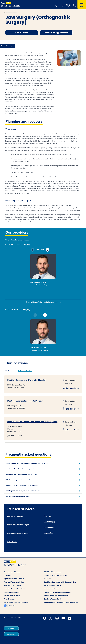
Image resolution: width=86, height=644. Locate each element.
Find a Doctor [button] (22, 33)
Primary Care (49, 527)
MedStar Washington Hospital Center (25, 401)
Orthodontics (12, 542)
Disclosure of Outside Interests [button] (55, 575)
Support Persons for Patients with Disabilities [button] (61, 602)
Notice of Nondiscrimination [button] (54, 589)
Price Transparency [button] (11, 599)
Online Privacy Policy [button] (12, 592)
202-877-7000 (72, 409)
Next (48, 250)
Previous (33, 250)
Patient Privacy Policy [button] (12, 596)
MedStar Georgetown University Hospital (27, 380)
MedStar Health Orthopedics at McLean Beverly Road (32, 422)
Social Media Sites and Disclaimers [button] (17, 602)
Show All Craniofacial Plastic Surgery (42, 302)
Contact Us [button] (11, 634)
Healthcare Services (11, 12)
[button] (56, 5)
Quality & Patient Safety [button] (53, 599)
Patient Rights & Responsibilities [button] (56, 596)
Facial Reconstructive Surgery (18, 525)
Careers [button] (11, 628)
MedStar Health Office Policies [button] (15, 589)
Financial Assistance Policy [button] (14, 582)
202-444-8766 (72, 430)
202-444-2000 (72, 388)
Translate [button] (12, 606)
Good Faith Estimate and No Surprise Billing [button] (60, 582)
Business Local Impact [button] (12, 572)
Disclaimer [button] (8, 575)
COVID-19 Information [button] (52, 572)
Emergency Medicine (15, 516)
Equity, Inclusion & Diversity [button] (14, 579)
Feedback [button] (47, 579)
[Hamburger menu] (82, 5)
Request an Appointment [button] (56, 33)
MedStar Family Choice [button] (52, 585)
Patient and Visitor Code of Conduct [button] (57, 592)
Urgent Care (49, 533)
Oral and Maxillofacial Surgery (18, 533)
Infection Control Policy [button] (13, 585)
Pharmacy (48, 516)
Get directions (70, 380)
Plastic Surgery (50, 522)
